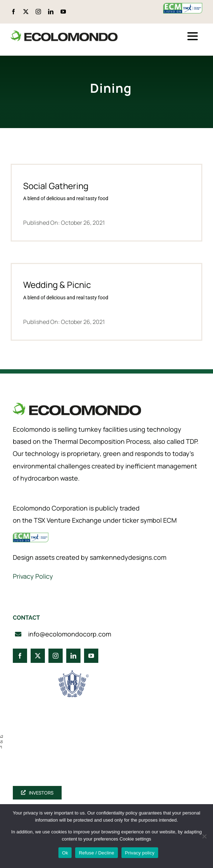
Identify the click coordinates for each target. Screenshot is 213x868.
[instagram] (38, 12)
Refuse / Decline (96, 853)
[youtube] (63, 12)
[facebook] (13, 12)
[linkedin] (51, 12)
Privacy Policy (33, 576)
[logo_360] (64, 33)
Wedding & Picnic (57, 285)
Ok (65, 853)
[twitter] (26, 12)
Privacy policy (140, 853)
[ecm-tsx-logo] (183, 6)
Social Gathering (56, 186)
